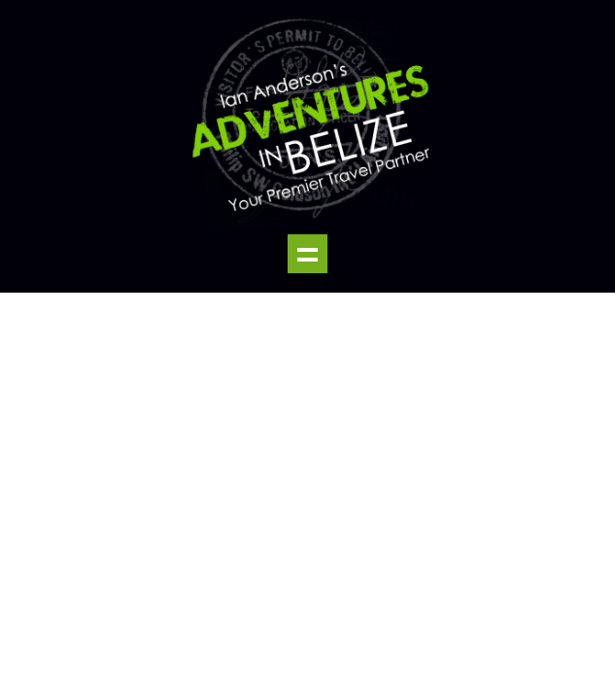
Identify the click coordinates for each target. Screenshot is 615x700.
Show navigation (307, 254)
